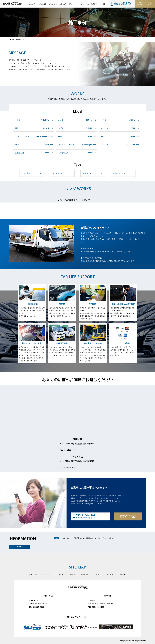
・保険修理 (71, 574)
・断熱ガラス (84, 574)
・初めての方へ (33, 574)
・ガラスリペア (46, 574)
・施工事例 (109, 574)
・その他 (96, 574)
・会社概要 (122, 574)
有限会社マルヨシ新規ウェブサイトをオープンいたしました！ (95, 538)
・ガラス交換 (59, 574)
